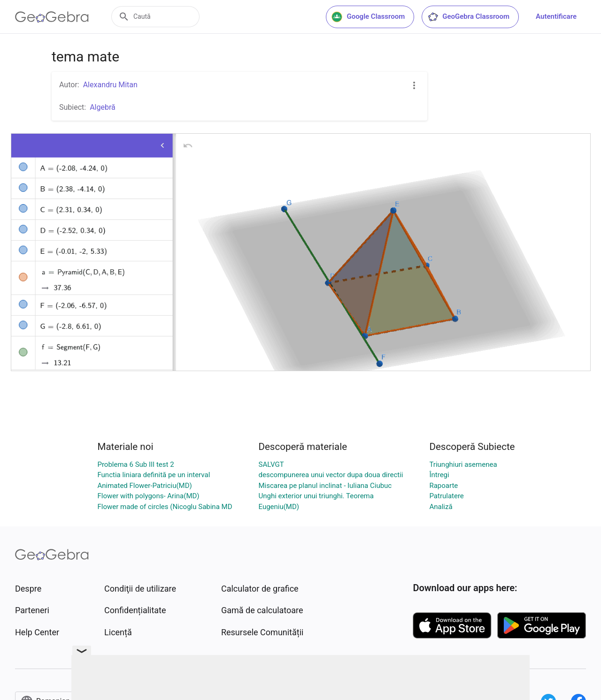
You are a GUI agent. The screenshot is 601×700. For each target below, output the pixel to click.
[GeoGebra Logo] (52, 17)
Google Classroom (368, 17)
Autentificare (556, 16)
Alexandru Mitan (110, 85)
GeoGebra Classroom (468, 17)
